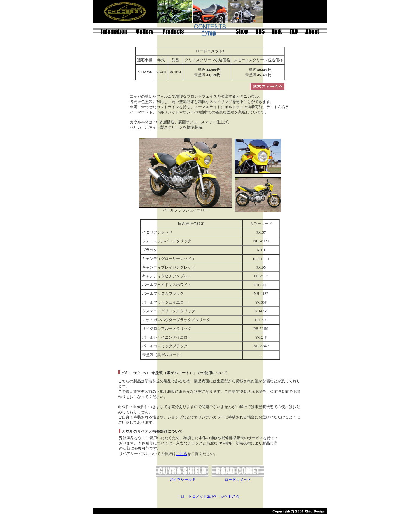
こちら (182, 454)
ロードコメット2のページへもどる (210, 496)
